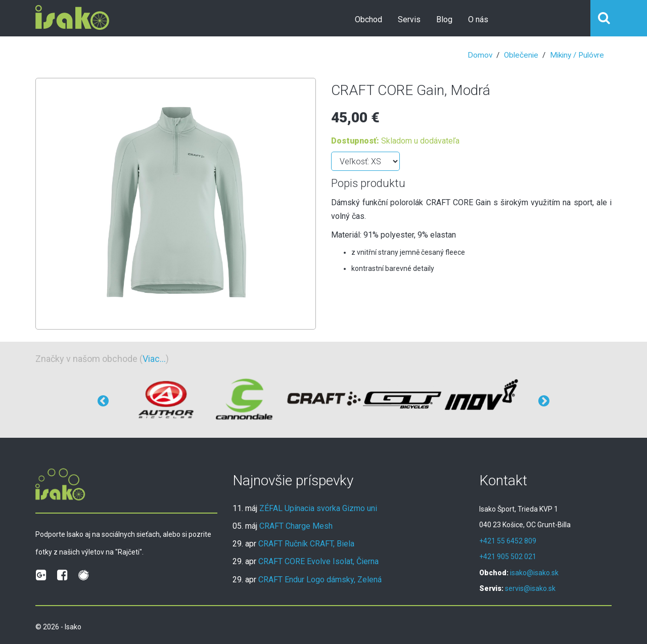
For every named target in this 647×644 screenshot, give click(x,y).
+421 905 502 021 (508, 557)
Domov (480, 55)
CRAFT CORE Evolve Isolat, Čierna (318, 561)
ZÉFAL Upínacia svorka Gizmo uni (318, 508)
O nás (478, 19)
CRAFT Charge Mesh (296, 526)
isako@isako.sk (534, 573)
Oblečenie (521, 55)
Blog (444, 19)
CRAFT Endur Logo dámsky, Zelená (320, 580)
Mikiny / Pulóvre (577, 55)
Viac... (154, 359)
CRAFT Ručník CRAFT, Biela (306, 544)
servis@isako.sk (530, 588)
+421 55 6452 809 (508, 541)
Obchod (368, 19)
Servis (409, 19)
